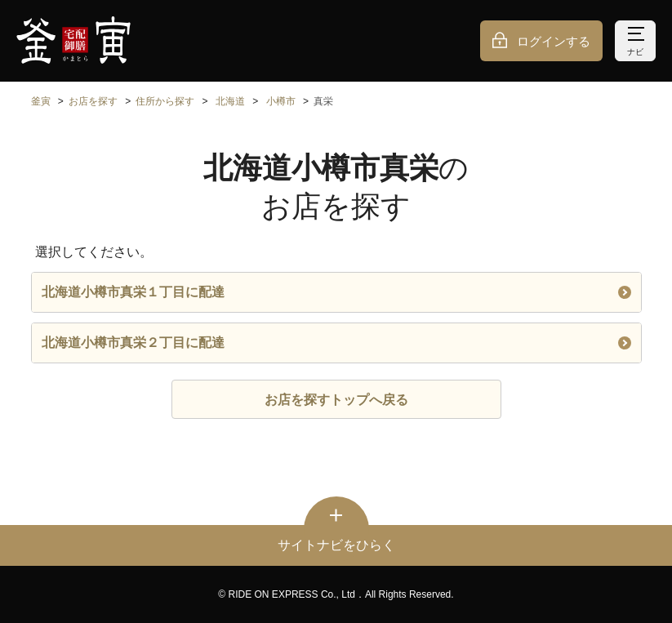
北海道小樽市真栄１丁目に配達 (336, 292)
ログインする (554, 41)
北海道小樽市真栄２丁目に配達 (336, 343)
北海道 (230, 101)
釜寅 (41, 101)
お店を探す (93, 101)
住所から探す (165, 101)
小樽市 (281, 101)
